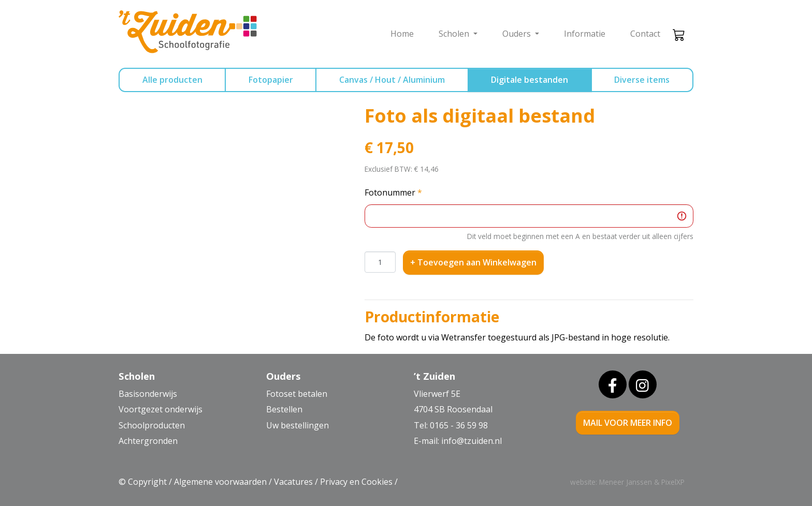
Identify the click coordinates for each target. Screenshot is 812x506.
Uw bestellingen (298, 425)
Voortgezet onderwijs (161, 409)
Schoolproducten (152, 425)
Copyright (147, 482)
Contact (645, 34)
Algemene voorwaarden (220, 482)
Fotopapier (271, 80)
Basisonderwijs (148, 394)
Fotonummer (393, 192)
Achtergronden (148, 441)
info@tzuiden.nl (472, 441)
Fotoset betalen (297, 394)
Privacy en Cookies (356, 482)
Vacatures (293, 482)
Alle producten (172, 80)
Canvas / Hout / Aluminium (392, 80)
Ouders (518, 34)
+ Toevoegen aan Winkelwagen (473, 262)
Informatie (585, 34)
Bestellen (284, 409)
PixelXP (673, 482)
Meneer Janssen (626, 482)
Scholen (455, 34)
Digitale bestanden (530, 80)
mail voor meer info (628, 423)
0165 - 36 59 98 (459, 425)
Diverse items (642, 80)
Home (402, 34)
